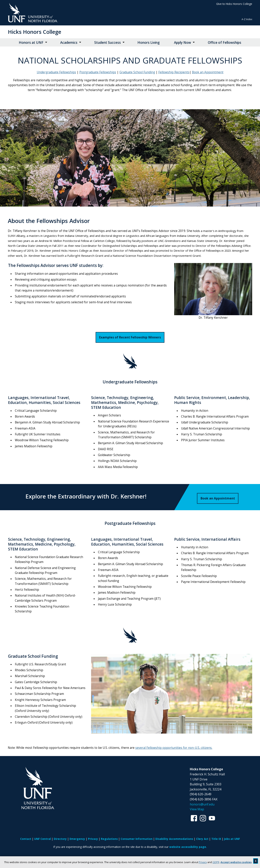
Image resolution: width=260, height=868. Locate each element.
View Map (197, 809)
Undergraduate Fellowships (56, 72)
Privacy (203, 862)
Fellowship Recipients (174, 72)
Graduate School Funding (137, 72)
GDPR (216, 862)
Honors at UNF (31, 43)
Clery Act (202, 839)
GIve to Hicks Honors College (234, 4)
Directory (60, 839)
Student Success (108, 43)
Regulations (109, 839)
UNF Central (43, 839)
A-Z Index (247, 19)
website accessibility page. (188, 847)
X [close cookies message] (256, 861)
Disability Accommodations (174, 839)
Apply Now (182, 43)
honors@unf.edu (202, 804)
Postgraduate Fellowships (98, 72)
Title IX (216, 839)
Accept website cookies (236, 862)
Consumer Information (137, 839)
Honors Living (149, 43)
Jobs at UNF (232, 839)
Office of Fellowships (225, 43)
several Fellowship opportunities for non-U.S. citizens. (174, 748)
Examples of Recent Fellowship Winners (130, 337)
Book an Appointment (208, 72)
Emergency (77, 839)
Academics (69, 43)
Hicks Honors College (35, 32)
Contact (26, 839)
